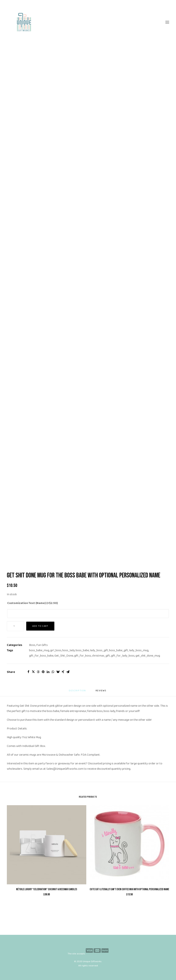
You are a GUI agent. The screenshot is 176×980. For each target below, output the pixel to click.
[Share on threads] (38, 672)
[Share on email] (68, 672)
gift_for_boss (83, 656)
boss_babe (82, 650)
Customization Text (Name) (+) (33, 603)
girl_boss (56, 650)
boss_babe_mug (39, 650)
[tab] (101, 692)
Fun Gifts (42, 645)
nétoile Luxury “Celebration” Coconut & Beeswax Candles (47, 889)
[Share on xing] (63, 672)
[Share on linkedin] (48, 672)
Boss (32, 645)
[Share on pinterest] (43, 672)
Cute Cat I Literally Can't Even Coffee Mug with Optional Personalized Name (129, 889)
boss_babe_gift (119, 650)
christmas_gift (101, 656)
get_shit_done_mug (148, 656)
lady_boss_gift (99, 650)
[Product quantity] (15, 626)
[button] (167, 22)
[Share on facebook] (28, 672)
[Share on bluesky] (58, 672)
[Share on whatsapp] (53, 672)
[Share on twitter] (33, 672)
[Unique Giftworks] (88, 22)
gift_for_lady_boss (123, 656)
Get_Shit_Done (64, 656)
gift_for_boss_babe (41, 656)
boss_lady (69, 650)
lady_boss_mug (139, 650)
